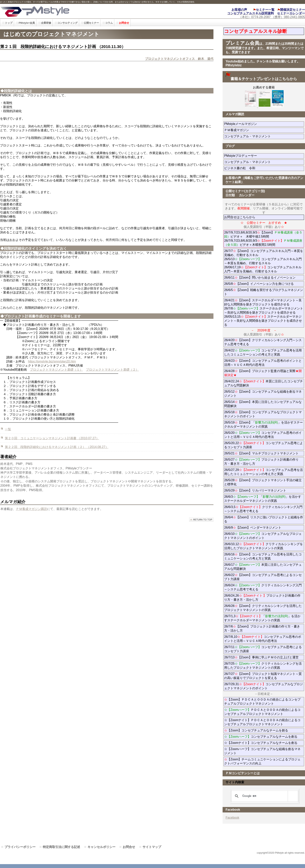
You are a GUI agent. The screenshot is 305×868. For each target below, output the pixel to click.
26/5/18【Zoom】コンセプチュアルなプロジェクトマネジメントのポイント (263, 414)
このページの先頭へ (201, 520)
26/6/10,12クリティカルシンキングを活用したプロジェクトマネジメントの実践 (263, 546)
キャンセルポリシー (101, 847)
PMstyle (69, 11)
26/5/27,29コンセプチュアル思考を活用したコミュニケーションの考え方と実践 (263, 472)
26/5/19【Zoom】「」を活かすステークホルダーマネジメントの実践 (263, 424)
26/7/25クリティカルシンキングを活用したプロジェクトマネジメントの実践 (263, 666)
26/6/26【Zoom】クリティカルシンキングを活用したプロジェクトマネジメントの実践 (263, 608)
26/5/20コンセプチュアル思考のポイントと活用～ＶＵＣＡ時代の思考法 (263, 435)
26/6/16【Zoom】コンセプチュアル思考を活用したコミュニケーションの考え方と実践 (263, 556)
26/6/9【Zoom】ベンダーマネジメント (263, 528)
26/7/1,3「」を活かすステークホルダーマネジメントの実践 (262, 618)
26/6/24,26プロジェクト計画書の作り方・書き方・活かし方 (262, 598)
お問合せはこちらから (240, 217)
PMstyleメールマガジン (255, 124)
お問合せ (129, 847)
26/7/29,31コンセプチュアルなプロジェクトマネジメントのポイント (263, 686)
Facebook (232, 818)
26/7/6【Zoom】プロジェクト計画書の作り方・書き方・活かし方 (262, 628)
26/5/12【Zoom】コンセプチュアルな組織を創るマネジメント (263, 394)
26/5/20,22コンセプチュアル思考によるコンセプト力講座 (263, 445)
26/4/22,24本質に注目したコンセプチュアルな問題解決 (263, 383)
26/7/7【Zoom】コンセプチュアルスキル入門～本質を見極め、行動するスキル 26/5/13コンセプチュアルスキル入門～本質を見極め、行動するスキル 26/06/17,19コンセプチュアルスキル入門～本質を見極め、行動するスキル (263, 261)
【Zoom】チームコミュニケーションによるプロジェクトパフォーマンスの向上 (262, 761)
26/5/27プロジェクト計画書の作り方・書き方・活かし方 (261, 462)
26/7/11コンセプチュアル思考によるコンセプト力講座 (263, 649)
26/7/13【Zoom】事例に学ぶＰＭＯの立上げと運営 (261, 657)
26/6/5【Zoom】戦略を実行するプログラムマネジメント (263, 292)
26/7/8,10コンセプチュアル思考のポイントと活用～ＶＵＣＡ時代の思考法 (263, 639)
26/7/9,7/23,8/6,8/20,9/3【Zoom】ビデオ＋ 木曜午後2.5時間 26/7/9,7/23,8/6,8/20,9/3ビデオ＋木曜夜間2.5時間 (263, 239)
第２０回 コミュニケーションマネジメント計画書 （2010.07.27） (52, 438)
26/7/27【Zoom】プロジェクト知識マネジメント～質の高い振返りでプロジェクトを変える (263, 676)
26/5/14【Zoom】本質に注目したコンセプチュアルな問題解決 (263, 404)
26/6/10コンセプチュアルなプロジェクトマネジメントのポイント (263, 536)
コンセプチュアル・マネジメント (261, 136)
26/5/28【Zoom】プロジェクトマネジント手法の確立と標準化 (263, 482)
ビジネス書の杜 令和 (246, 168)
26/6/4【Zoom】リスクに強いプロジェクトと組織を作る (263, 519)
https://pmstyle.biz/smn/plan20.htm (52, 361)
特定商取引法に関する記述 (61, 847)
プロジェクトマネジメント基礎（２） (112, 370)
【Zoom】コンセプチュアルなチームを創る (256, 730)
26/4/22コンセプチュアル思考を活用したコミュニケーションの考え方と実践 (263, 352)
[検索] (264, 796)
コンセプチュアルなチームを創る (261, 737)
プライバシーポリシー (20, 847)
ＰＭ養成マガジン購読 (31, 509)
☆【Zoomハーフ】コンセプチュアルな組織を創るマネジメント (262, 751)
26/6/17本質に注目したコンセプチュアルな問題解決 (263, 567)
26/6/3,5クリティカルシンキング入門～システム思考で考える (263, 509)
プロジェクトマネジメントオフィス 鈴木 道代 (179, 59)
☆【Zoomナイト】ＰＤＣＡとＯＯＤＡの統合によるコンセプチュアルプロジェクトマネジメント (262, 722)
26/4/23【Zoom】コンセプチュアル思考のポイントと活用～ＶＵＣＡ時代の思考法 (263, 363)
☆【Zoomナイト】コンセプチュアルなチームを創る (261, 743)
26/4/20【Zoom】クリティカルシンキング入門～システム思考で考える (263, 342)
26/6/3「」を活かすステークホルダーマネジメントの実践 (263, 499)
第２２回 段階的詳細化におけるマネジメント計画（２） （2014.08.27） (57, 447)
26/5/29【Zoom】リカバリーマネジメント (264, 490)
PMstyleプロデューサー (255, 156)
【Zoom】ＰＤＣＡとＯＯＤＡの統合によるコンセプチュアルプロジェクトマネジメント (262, 702)
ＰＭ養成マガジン (258, 130)
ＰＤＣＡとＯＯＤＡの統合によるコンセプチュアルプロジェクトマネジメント (262, 712)
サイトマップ (152, 847)
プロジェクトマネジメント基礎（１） (56, 370)
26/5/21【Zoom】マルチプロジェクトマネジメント (261, 453)
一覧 (8, 429)
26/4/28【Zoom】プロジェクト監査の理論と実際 (263, 373)
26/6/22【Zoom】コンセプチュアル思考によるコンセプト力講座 (263, 577)
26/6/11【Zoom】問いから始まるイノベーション (260, 278)
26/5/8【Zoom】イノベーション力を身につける (259, 284)
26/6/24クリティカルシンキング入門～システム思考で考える (263, 587)
